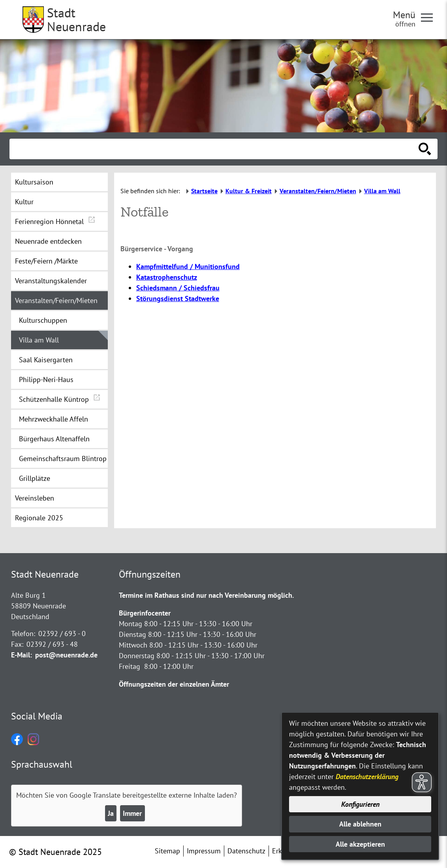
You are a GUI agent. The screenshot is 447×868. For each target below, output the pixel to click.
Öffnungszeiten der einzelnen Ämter (174, 684)
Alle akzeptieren (360, 844)
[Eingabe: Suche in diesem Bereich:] (215, 149)
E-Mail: (22, 655)
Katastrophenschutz (167, 277)
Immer (132, 813)
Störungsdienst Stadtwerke (178, 298)
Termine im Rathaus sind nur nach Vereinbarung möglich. (206, 595)
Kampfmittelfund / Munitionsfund (188, 266)
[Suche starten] (425, 149)
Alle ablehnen (360, 824)
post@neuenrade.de (66, 655)
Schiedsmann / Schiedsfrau (178, 288)
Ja (111, 813)
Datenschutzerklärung (367, 777)
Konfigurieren (360, 804)
